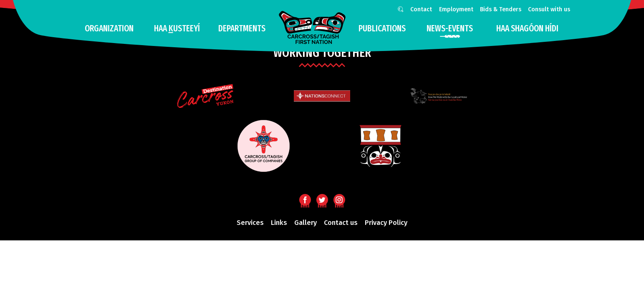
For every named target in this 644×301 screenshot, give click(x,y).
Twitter (322, 200)
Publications (382, 28)
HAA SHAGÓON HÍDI (527, 28)
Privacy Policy (386, 223)
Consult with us (549, 9)
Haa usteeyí (177, 28)
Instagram (339, 200)
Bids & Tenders (501, 9)
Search (399, 10)
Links (279, 223)
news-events (450, 28)
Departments (242, 28)
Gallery (306, 223)
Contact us (341, 223)
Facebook (305, 200)
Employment (456, 9)
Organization (109, 28)
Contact (421, 9)
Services (250, 223)
